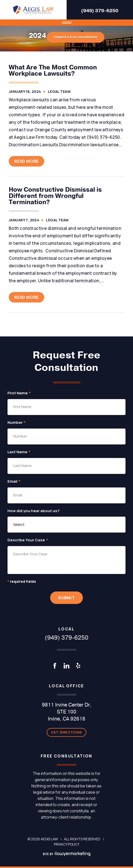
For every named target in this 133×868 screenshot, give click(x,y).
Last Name (19, 452)
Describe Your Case (28, 540)
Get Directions (66, 732)
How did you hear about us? (34, 511)
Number (17, 423)
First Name (19, 393)
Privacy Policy (67, 844)
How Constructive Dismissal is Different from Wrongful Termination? (55, 196)
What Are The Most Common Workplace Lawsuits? (53, 71)
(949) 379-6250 (100, 11)
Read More (26, 161)
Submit (66, 598)
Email (14, 482)
